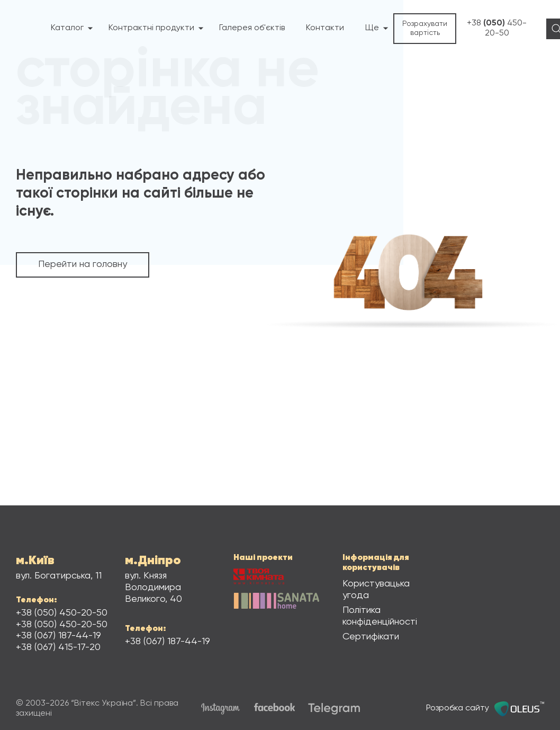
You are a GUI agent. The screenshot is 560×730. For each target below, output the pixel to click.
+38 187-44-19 (58, 636)
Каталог (72, 28)
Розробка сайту (485, 709)
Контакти (325, 28)
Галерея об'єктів (252, 28)
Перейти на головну (83, 264)
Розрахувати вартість (425, 28)
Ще (377, 28)
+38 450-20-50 (497, 28)
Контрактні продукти (156, 28)
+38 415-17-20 (58, 647)
